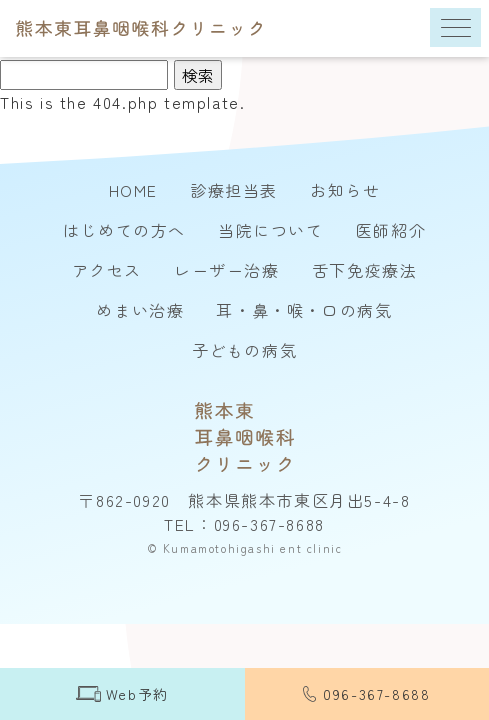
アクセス (107, 270)
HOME (133, 190)
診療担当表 (234, 190)
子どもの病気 (245, 350)
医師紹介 (391, 230)
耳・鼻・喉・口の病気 (304, 310)
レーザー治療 (227, 270)
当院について (271, 230)
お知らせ (345, 190)
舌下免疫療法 (365, 270)
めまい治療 (140, 310)
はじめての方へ (124, 230)
